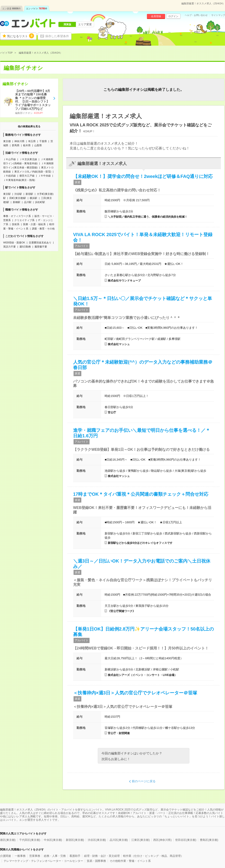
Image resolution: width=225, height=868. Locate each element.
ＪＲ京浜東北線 (28, 159)
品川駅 (28, 202)
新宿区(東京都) (75, 840)
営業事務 (35, 856)
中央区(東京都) (53, 840)
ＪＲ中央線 (44, 176)
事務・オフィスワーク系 (17, 216)
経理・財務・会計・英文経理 (102, 856)
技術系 (16, 224)
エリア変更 (85, 24)
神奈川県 (19, 141)
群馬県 (16, 145)
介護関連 (5, 856)
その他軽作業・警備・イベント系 (130, 861)
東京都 (7, 141)
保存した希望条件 (57, 36)
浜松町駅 (40, 202)
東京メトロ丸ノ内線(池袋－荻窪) (33, 172)
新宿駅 (29, 194)
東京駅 (7, 194)
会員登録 (156, 16)
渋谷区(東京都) (97, 840)
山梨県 (38, 145)
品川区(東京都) (119, 840)
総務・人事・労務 (55, 856)
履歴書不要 (41, 247)
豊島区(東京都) (209, 840)
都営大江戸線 (27, 176)
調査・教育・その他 (43, 229)
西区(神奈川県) (162, 840)
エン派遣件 (12, 9)
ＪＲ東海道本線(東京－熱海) (19, 180)
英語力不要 (9, 247)
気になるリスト (21, 36)
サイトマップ (218, 15)
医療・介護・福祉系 (34, 224)
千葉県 (43, 141)
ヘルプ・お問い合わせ (196, 15)
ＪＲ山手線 (9, 159)
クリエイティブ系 (24, 220)
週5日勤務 (25, 247)
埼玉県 (32, 141)
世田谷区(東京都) (186, 840)
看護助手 (75, 856)
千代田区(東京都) (30, 840)
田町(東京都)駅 (18, 198)
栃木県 (27, 145)
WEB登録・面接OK (14, 242)
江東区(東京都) (140, 840)
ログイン (173, 16)
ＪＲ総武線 (9, 176)
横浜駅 (33, 198)
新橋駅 (17, 202)
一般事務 (20, 856)
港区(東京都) (8, 840)
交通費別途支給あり (40, 242)
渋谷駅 (18, 194)
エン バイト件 (37, 9)
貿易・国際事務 (96, 861)
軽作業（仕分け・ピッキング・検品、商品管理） (153, 856)
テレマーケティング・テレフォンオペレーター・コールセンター (43, 861)
